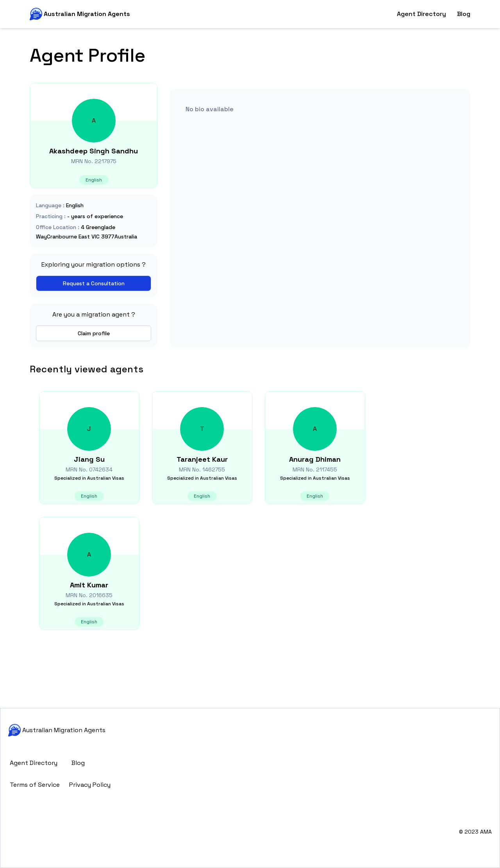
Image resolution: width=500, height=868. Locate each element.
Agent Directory (421, 14)
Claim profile (94, 333)
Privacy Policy (90, 785)
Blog (464, 14)
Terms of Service (35, 785)
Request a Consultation (94, 283)
